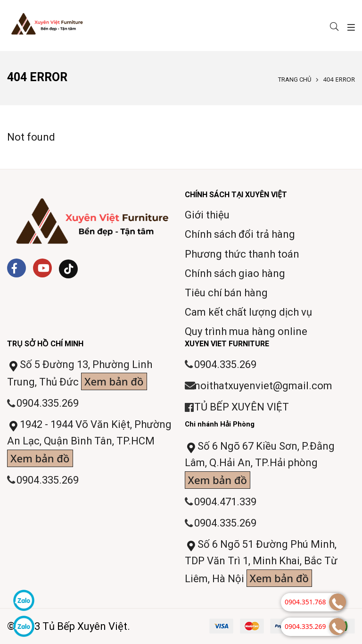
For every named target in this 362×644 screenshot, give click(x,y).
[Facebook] (16, 268)
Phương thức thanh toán (242, 254)
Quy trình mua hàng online (246, 331)
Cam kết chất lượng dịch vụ (248, 312)
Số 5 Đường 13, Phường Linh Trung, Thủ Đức (80, 374)
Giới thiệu (207, 215)
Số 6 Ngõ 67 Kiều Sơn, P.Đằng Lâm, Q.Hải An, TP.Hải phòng (260, 464)
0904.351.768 (305, 602)
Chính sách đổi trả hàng (240, 234)
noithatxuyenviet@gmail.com (263, 386)
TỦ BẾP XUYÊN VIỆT (242, 407)
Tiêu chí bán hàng (226, 293)
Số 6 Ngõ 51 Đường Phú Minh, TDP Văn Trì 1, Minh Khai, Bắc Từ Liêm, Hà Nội (261, 563)
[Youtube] (42, 268)
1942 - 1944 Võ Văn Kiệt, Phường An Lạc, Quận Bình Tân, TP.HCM (89, 443)
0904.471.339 (225, 502)
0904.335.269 (48, 403)
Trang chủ (295, 79)
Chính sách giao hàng (235, 273)
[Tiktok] (68, 269)
